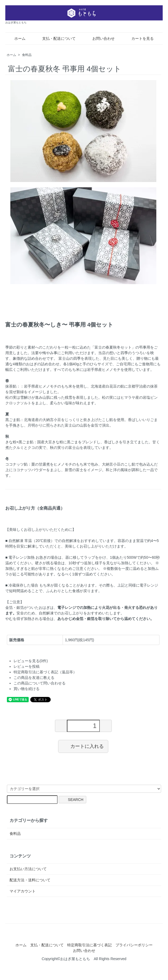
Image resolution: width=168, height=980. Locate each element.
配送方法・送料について (30, 880)
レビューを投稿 (27, 666)
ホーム (16, 38)
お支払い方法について (28, 869)
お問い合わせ (100, 38)
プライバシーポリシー (134, 945)
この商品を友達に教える (34, 678)
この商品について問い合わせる (40, 683)
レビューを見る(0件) (31, 661)
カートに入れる (83, 746)
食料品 (27, 55)
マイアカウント (23, 891)
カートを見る (139, 38)
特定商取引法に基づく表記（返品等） (45, 672)
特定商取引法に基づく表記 (89, 945)
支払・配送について (55, 38)
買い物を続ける (27, 689)
